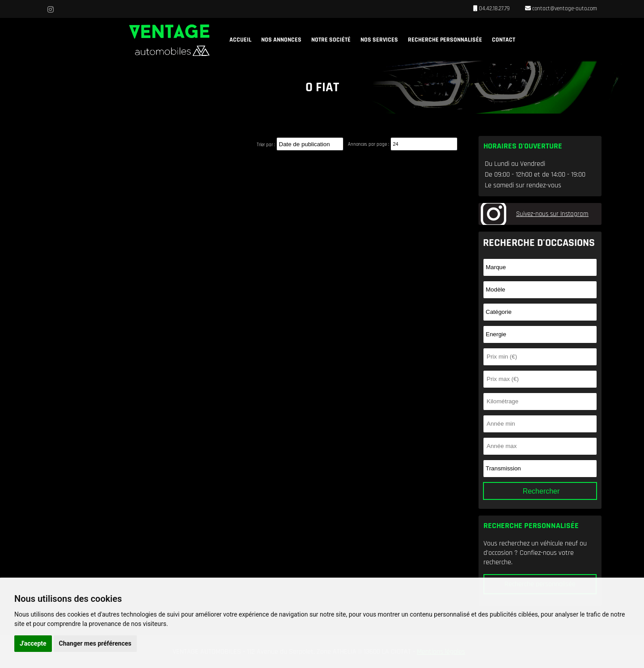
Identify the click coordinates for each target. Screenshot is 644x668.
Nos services (379, 40)
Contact (504, 40)
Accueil (240, 40)
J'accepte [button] (33, 643)
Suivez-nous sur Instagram (552, 214)
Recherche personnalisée (445, 40)
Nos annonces (281, 40)
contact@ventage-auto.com (564, 8)
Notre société (331, 40)
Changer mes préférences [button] (95, 643)
